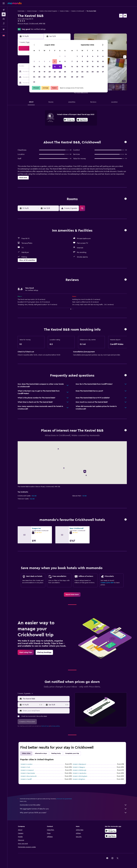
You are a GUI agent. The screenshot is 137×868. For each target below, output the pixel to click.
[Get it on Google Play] (69, 120)
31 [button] (34, 82)
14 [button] (55, 67)
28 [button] (55, 77)
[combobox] (46, 699)
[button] (4, 3)
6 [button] (50, 61)
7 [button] (55, 61)
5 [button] (44, 61)
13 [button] (50, 67)
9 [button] (65, 61)
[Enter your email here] (46, 711)
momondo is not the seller (73, 805)
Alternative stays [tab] (41, 753)
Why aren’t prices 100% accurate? (73, 813)
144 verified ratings (38, 29)
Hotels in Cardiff (26, 779)
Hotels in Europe (32, 11)
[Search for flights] (4, 10)
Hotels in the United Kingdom (48, 11)
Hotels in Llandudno (80, 773)
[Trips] (4, 29)
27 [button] (50, 77)
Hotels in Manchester (28, 773)
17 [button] (34, 72)
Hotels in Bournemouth (29, 776)
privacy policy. (56, 726)
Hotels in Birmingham (80, 776)
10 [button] (34, 67)
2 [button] (65, 56)
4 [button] (39, 61)
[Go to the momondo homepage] (15, 3)
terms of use (45, 726)
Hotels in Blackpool (79, 764)
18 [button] (39, 72)
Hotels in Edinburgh (79, 770)
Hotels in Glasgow (79, 767)
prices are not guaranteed (64, 799)
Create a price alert (107, 583)
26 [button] (44, 77)
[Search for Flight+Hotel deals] (4, 23)
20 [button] (50, 72)
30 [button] (65, 77)
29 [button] (60, 77)
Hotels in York (25, 767)
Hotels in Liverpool (27, 770)
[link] (72, 595)
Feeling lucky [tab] (56, 753)
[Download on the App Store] (82, 120)
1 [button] (60, 56)
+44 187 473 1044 (24, 26)
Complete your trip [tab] (72, 753)
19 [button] (44, 72)
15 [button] (60, 67)
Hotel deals (21, 11)
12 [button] (44, 67)
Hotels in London (27, 764)
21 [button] (55, 72)
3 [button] (34, 61)
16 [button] (65, 67)
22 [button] (60, 72)
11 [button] (39, 67)
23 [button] (65, 72)
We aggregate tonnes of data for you (73, 809)
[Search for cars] (4, 19)
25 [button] (39, 77)
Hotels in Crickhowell (78, 11)
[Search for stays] (4, 14)
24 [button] (34, 77)
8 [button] (60, 61)
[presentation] (82, 120)
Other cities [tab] (26, 753)
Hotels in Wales (64, 11)
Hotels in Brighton (79, 779)
